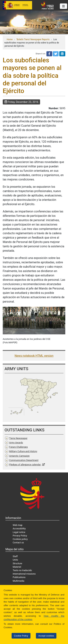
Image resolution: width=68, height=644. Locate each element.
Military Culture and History (23, 451)
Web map (18, 525)
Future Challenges (18, 447)
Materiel (17, 567)
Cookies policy (20, 539)
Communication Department (24, 460)
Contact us (18, 543)
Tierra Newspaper (18, 438)
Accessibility (19, 529)
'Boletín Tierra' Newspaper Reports (33, 39)
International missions (24, 574)
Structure (17, 563)
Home (10, 39)
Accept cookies (46, 636)
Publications (19, 577)
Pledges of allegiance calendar (25, 465)
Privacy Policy (20, 536)
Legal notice (19, 532)
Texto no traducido (22, 570)
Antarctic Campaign (19, 456)
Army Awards (16, 443)
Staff (15, 556)
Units (15, 560)
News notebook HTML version (34, 356)
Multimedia (18, 581)
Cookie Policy (21, 636)
